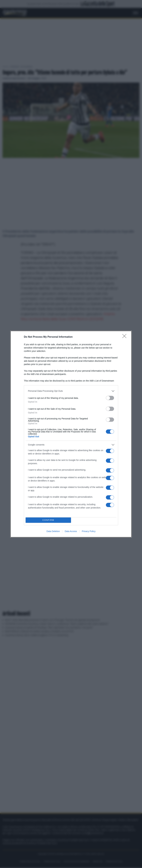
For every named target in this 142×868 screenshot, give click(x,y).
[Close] (125, 337)
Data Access (71, 531)
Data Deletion (53, 531)
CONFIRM (48, 520)
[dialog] (71, 434)
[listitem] (71, 391)
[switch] (110, 398)
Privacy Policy (89, 531)
